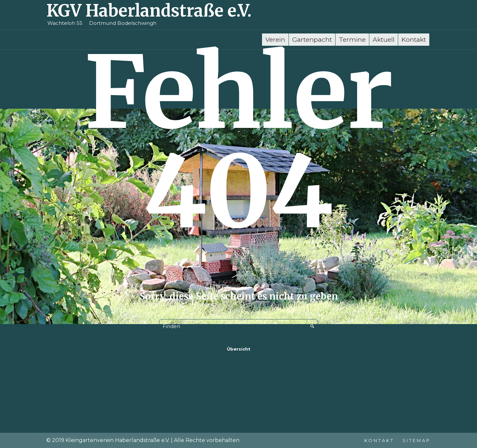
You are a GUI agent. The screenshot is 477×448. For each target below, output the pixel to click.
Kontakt (379, 440)
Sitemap (417, 440)
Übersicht (239, 349)
